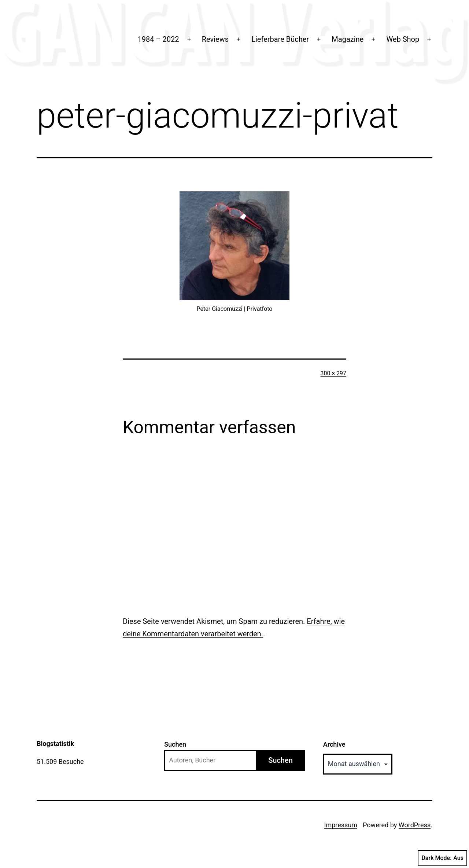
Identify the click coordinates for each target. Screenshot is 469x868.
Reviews (215, 39)
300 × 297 (333, 373)
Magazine (348, 39)
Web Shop (403, 39)
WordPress (415, 825)
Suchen (175, 744)
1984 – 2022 (158, 39)
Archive (334, 744)
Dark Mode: (442, 858)
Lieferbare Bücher (280, 39)
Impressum (341, 825)
